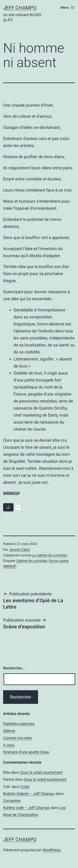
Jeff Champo (20, 8)
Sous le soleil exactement (41, 772)
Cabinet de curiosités (32, 561)
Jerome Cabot (19, 550)
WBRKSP (10, 566)
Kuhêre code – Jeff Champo (27, 808)
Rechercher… (14, 668)
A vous (9, 745)
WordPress (51, 850)
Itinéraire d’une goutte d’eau (26, 752)
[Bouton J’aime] (8, 507)
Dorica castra (58, 561)
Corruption (12, 801)
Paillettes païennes (19, 724)
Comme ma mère (17, 738)
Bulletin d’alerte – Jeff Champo (29, 794)
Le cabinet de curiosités (50, 555)
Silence (9, 731)
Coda (25, 787)
